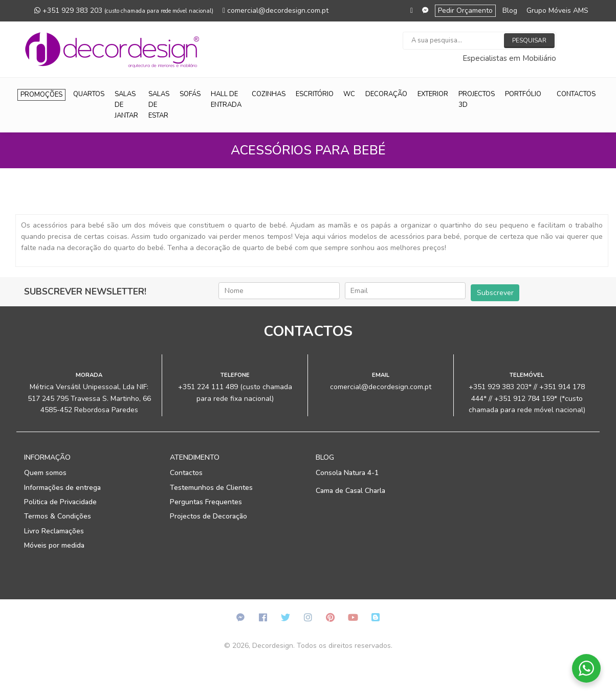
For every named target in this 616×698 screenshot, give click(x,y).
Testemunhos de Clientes (211, 488)
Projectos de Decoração (208, 516)
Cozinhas (269, 94)
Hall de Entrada (226, 99)
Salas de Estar (159, 105)
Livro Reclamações (54, 531)
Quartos (89, 94)
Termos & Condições (58, 516)
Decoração (386, 94)
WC (349, 94)
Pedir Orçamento (465, 10)
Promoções (41, 95)
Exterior (433, 94)
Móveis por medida (54, 545)
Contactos (576, 94)
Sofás (190, 94)
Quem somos (45, 473)
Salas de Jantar (126, 105)
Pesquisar (529, 40)
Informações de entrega (62, 488)
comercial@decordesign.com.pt (276, 10)
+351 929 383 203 (124, 10)
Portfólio (523, 94)
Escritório (315, 94)
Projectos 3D (477, 99)
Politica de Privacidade (60, 502)
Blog (510, 10)
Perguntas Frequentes (206, 502)
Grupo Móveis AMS (557, 10)
